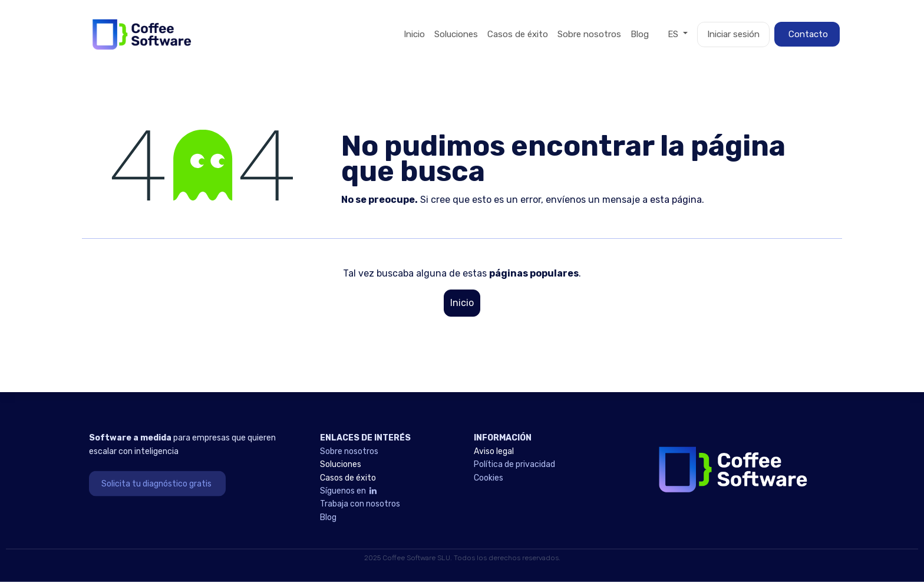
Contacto (807, 34)
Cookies (489, 477)
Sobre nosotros (349, 451)
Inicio (462, 303)
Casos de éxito (350, 477)
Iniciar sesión (733, 34)
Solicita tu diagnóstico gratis (157, 483)
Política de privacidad (514, 464)
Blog (328, 517)
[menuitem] (414, 34)
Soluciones (341, 464)
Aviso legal (495, 451)
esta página (676, 200)
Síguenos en (349, 491)
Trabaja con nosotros (360, 504)
